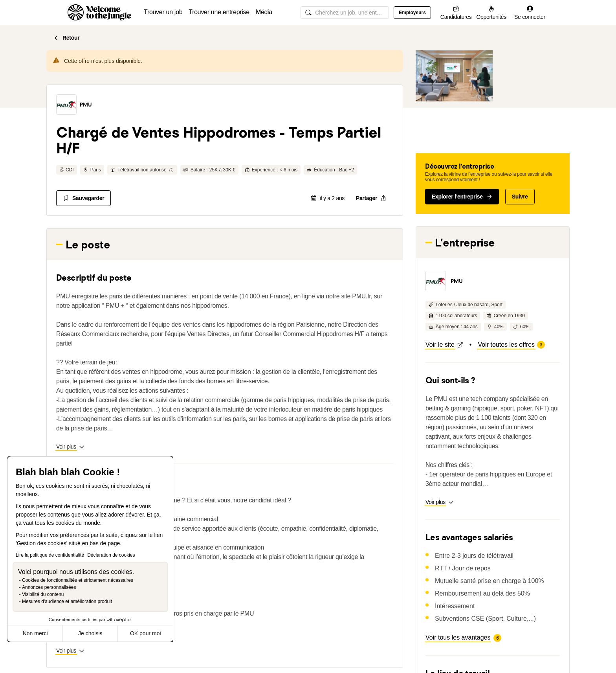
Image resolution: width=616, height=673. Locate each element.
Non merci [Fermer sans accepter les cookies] (35, 633)
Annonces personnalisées (49, 587)
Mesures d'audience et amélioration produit (67, 601)
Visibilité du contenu (43, 594)
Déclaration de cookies (111, 555)
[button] (66, 105)
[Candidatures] (456, 12)
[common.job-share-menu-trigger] (371, 198)
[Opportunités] (491, 12)
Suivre (520, 197)
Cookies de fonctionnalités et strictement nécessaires (78, 580)
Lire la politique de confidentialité (50, 555)
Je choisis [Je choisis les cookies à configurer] (90, 633)
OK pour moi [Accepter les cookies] (146, 633)
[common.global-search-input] (345, 13)
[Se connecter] (530, 12)
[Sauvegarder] (83, 198)
